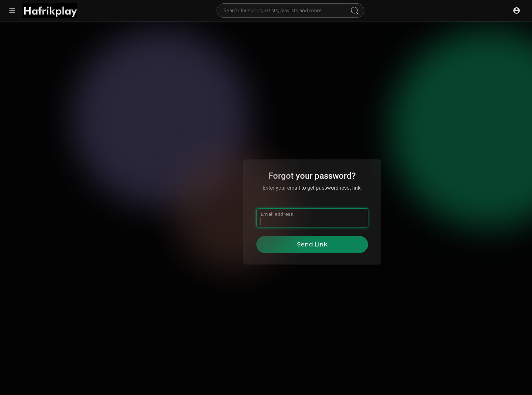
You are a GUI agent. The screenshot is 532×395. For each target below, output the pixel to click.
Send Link (312, 244)
